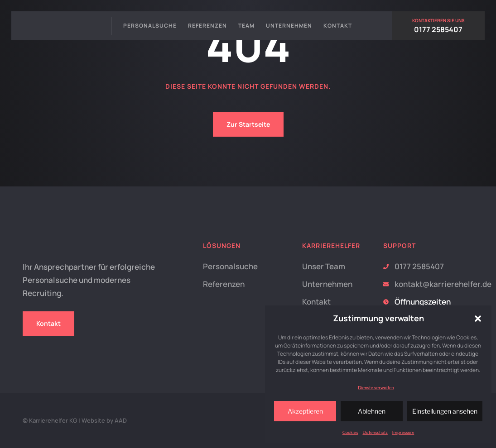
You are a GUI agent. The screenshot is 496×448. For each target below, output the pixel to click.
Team (246, 26)
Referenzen (207, 26)
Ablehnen (372, 411)
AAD (121, 420)
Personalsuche (150, 26)
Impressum (403, 432)
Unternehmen (289, 26)
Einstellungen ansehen (445, 411)
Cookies (350, 432)
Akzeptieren (305, 411)
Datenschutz (375, 432)
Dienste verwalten (376, 388)
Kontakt (338, 26)
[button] (478, 319)
